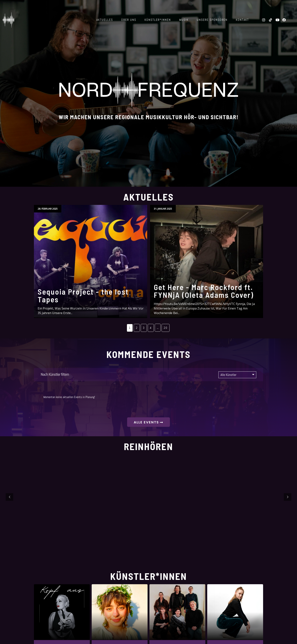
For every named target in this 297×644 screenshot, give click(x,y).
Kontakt (242, 20)
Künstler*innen (158, 20)
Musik (184, 20)
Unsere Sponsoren (212, 20)
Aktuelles (105, 20)
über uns (129, 20)
